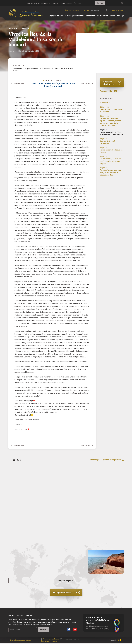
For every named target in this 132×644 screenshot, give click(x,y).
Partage (120, 16)
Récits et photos (108, 16)
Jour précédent (20, 83)
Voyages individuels (76, 16)
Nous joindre (78, 10)
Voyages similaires (109, 83)
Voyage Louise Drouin (51, 640)
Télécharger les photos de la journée (106, 460)
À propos (68, 10)
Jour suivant (85, 83)
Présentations (92, 16)
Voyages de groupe (57, 16)
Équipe (87, 10)
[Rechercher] (100, 10)
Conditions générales (49, 642)
